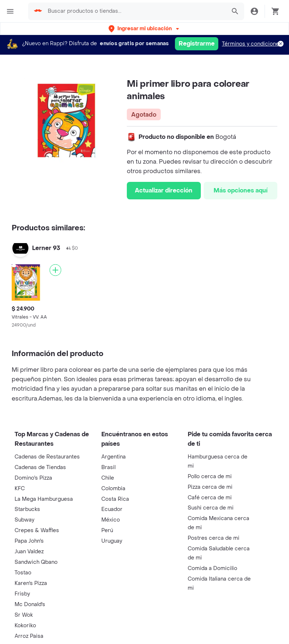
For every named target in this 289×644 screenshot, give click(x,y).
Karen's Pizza (31, 583)
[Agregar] (55, 270)
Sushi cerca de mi (211, 508)
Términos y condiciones (252, 44)
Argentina (114, 457)
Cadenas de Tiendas (40, 467)
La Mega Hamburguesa (44, 499)
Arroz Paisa (29, 636)
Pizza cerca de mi (210, 487)
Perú (107, 530)
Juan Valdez (29, 552)
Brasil (108, 467)
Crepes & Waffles (37, 530)
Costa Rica (115, 499)
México (111, 520)
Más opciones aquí (241, 190)
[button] (144, 29)
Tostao (23, 573)
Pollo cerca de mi (210, 477)
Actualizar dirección (164, 190)
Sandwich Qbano (36, 562)
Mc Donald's (30, 604)
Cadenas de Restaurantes (47, 457)
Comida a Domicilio (212, 568)
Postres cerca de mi (214, 538)
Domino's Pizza (33, 478)
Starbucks (27, 509)
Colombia (113, 489)
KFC (20, 489)
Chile (108, 478)
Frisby (22, 594)
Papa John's (29, 541)
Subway (24, 520)
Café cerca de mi (210, 498)
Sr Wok (24, 615)
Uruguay (112, 541)
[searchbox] (135, 11)
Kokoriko (25, 626)
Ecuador (112, 509)
